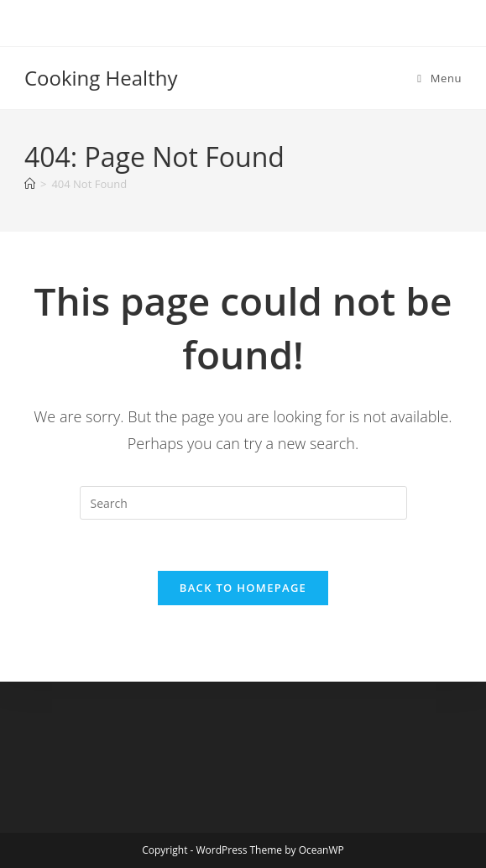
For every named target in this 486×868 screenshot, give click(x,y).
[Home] (30, 184)
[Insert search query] (243, 503)
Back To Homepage (243, 588)
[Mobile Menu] (439, 78)
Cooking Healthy (101, 78)
